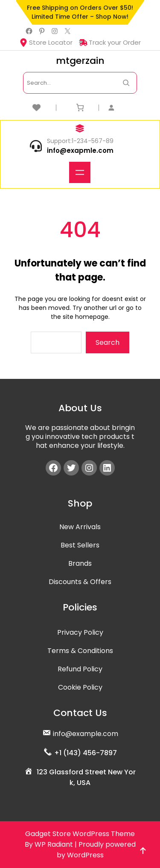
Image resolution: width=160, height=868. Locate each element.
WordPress (85, 855)
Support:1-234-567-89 (80, 141)
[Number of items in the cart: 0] (80, 107)
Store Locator (46, 42)
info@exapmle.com (80, 150)
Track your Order (110, 42)
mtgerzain (80, 61)
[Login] (123, 107)
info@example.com (86, 734)
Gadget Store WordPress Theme (80, 834)
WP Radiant (54, 844)
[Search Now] (126, 83)
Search (108, 342)
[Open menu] (80, 172)
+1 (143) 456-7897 (86, 753)
